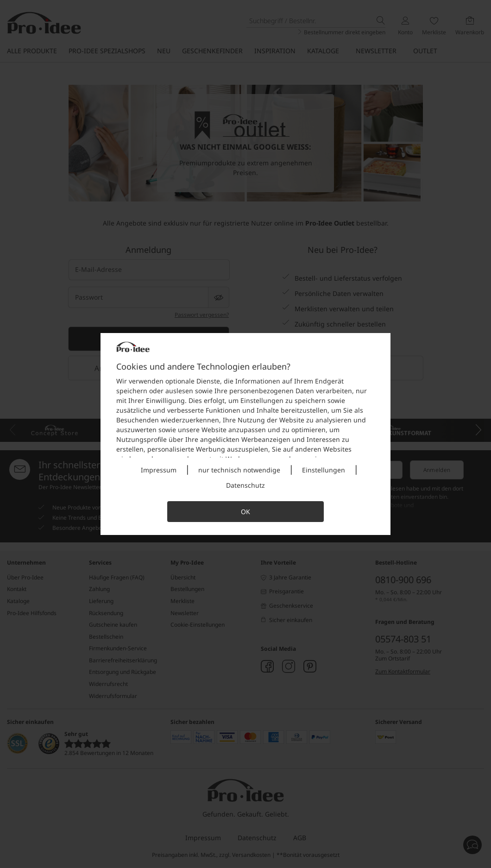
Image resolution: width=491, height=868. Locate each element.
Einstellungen (324, 470)
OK (245, 512)
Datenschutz (245, 485)
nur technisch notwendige (239, 470)
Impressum (159, 470)
